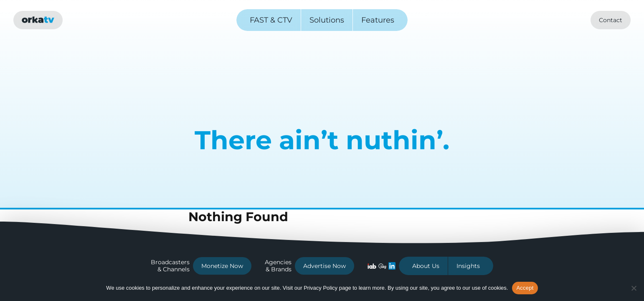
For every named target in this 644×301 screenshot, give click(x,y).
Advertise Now (325, 266)
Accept (525, 288)
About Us (426, 266)
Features (378, 20)
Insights (468, 266)
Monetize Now (222, 266)
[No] (634, 288)
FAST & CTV (271, 20)
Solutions (327, 20)
